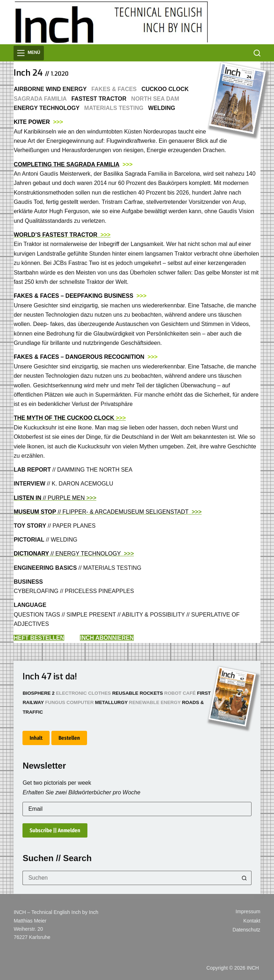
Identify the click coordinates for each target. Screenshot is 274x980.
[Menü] (29, 53)
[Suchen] (257, 53)
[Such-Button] (244, 878)
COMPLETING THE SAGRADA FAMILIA (66, 164)
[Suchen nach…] (130, 878)
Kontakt (252, 921)
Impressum (248, 911)
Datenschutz (247, 930)
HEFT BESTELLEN (39, 638)
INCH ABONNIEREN (107, 638)
